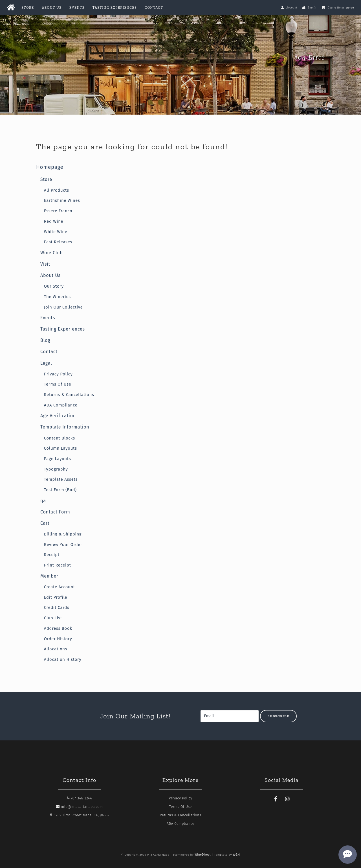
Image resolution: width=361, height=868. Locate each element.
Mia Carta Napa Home (78, 57)
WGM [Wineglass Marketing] (236, 855)
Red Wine (54, 221)
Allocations (56, 649)
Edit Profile (56, 597)
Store (28, 8)
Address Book (58, 628)
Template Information (65, 427)
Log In (312, 8)
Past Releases (58, 242)
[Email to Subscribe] (230, 716)
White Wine (56, 232)
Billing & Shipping (63, 534)
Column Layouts (60, 448)
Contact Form (55, 512)
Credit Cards (57, 607)
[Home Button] (11, 8)
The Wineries (57, 297)
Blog (45, 340)
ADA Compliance (61, 405)
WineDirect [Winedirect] (203, 855)
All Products (57, 190)
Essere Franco (58, 211)
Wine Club (52, 253)
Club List (53, 618)
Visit (45, 264)
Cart (45, 523)
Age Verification (58, 416)
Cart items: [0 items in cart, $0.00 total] (341, 8)
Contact (154, 8)
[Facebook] (276, 799)
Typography (56, 469)
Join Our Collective (63, 307)
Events (77, 8)
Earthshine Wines (62, 200)
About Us (52, 8)
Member (49, 576)
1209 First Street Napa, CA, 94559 (80, 815)
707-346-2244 (80, 798)
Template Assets (61, 479)
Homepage (50, 167)
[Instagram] (287, 799)
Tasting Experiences (115, 8)
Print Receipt (58, 565)
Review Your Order (63, 545)
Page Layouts (58, 459)
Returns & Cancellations (69, 395)
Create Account (60, 587)
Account (292, 8)
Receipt (52, 555)
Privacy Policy (58, 374)
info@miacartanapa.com (79, 807)
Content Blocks (60, 438)
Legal (46, 363)
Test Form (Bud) (60, 490)
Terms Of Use (58, 384)
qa (43, 501)
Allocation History (63, 659)
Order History (58, 639)
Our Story (54, 286)
